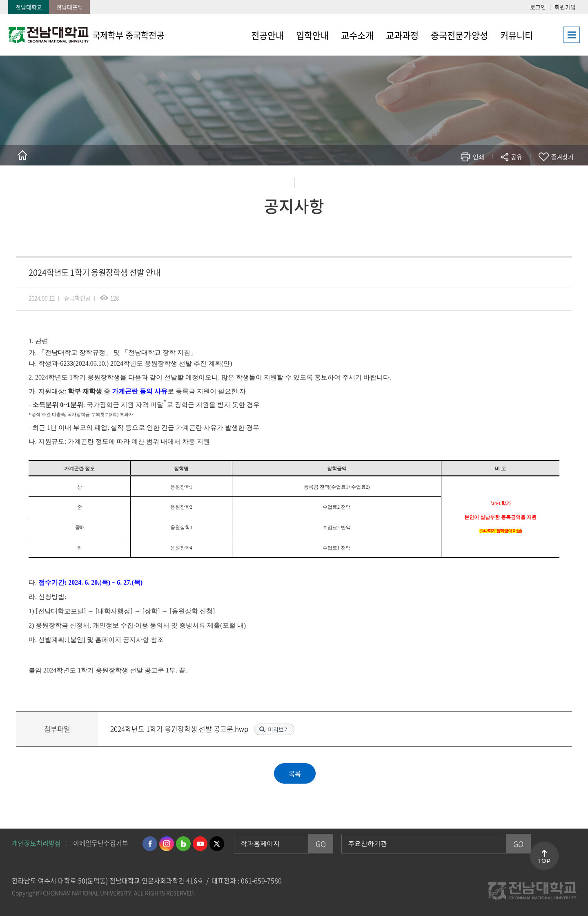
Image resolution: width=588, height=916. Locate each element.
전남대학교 (29, 7)
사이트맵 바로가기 (559, 35)
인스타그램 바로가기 (167, 844)
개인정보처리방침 (36, 843)
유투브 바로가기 (200, 844)
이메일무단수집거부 (101, 843)
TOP (544, 861)
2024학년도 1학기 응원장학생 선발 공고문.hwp (180, 729)
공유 (517, 157)
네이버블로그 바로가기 (183, 844)
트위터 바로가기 (217, 844)
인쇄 (479, 157)
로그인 (538, 7)
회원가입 (565, 7)
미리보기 (278, 729)
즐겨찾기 (562, 157)
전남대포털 (70, 7)
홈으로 (22, 155)
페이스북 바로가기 (150, 844)
